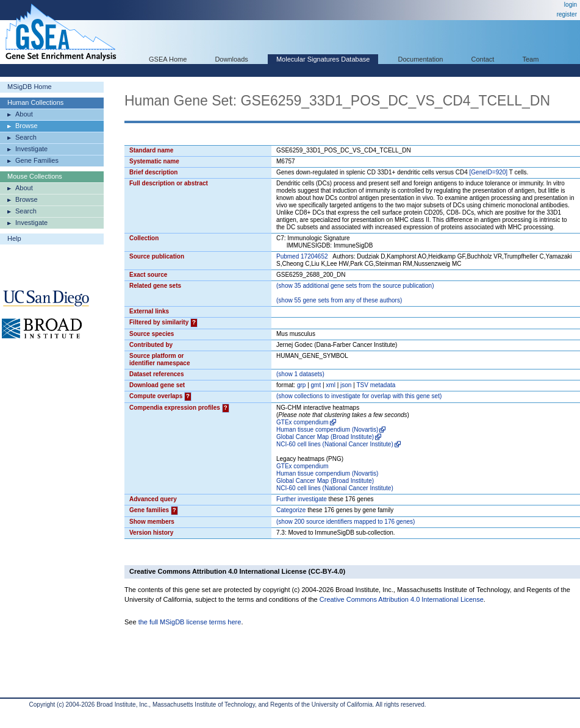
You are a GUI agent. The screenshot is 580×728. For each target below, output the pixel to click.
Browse (27, 126)
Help (14, 238)
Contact (483, 59)
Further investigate (302, 499)
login (571, 5)
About (24, 114)
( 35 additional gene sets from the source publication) (355, 286)
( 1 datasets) (300, 374)
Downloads (231, 59)
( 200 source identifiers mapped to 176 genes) (345, 522)
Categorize (291, 510)
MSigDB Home (30, 87)
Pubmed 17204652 (302, 256)
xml (331, 385)
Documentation (420, 59)
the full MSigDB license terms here (190, 622)
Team (531, 59)
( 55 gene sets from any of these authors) (339, 300)
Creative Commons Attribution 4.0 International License (402, 599)
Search (26, 137)
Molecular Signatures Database (323, 59)
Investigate (31, 149)
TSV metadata (376, 385)
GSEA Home (168, 59)
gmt (316, 385)
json (346, 385)
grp (301, 385)
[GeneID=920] (489, 172)
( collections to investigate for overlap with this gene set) (359, 396)
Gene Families (37, 160)
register (567, 14)
